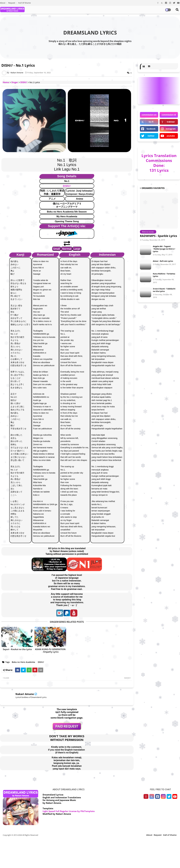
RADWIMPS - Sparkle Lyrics (158, 236)
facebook (151, 129)
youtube (171, 136)
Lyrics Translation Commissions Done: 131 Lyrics (159, 163)
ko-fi (151, 122)
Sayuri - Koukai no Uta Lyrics (17, 649)
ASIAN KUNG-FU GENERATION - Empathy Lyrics (50, 650)
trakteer (171, 122)
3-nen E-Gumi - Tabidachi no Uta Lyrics (164, 290)
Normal (67, 249)
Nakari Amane (25, 694)
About (3, 3)
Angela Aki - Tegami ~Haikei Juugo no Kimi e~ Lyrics (164, 249)
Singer (15, 82)
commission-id (169, 115)
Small (57, 249)
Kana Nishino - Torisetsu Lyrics (164, 275)
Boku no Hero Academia (23, 662)
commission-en (149, 115)
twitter (151, 136)
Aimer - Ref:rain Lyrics (163, 261)
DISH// (24, 82)
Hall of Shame (24, 3)
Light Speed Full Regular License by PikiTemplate (69, 811)
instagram (171, 129)
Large (77, 249)
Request (12, 3)
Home (6, 82)
